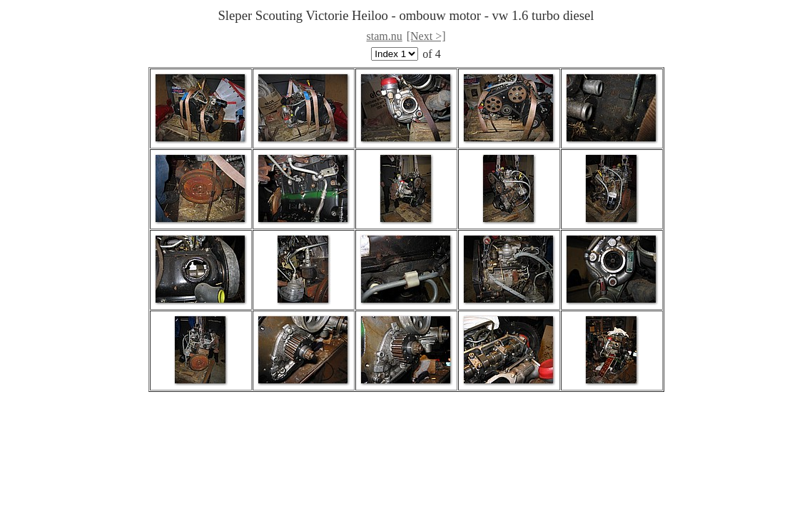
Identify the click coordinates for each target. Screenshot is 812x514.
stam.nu (385, 36)
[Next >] (426, 36)
